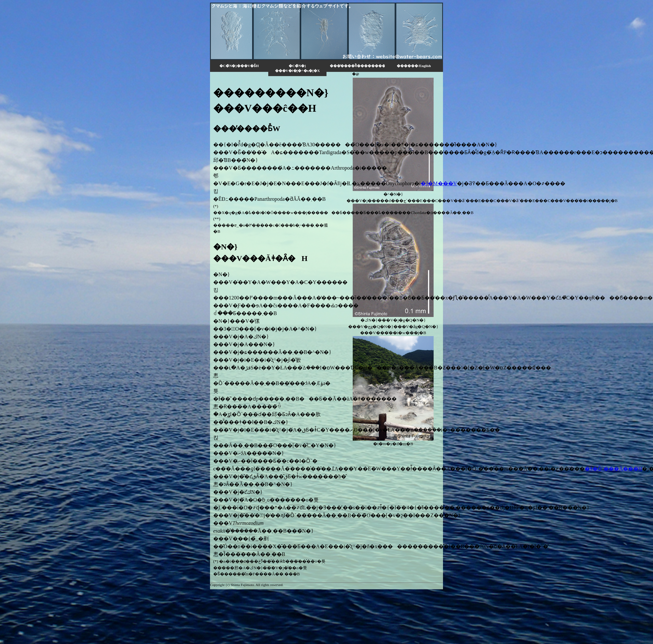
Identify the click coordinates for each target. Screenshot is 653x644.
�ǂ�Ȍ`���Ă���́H (613, 469)
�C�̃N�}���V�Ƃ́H (239, 66)
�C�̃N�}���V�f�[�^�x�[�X (297, 68)
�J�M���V (439, 183)
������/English (414, 66)
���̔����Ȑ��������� (357, 66)
